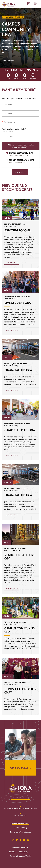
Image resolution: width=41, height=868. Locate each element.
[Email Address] (20, 122)
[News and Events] (28, 4)
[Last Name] (20, 113)
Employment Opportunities (20, 832)
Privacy (12, 852)
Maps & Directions (20, 797)
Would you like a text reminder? (14, 129)
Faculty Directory (21, 828)
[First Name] (20, 105)
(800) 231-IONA (21, 816)
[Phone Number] (20, 136)
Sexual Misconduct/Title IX (20, 856)
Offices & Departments (21, 823)
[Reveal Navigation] (36, 4)
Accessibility (23, 852)
